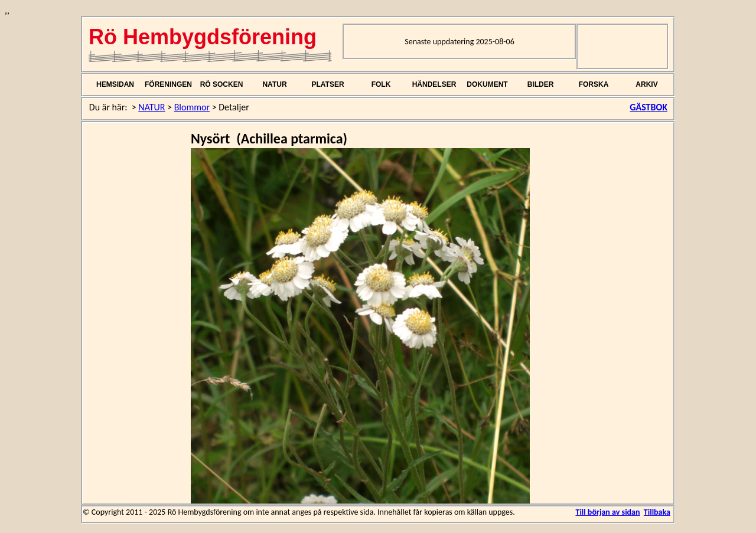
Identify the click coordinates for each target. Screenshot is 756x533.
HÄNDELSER (434, 84)
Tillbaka (657, 512)
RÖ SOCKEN (222, 84)
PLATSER (328, 84)
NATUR (274, 84)
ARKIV (646, 84)
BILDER (541, 84)
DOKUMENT (487, 84)
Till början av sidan (607, 512)
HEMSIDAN (115, 84)
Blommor (192, 107)
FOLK (381, 84)
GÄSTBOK (649, 107)
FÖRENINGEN (168, 84)
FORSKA (594, 84)
